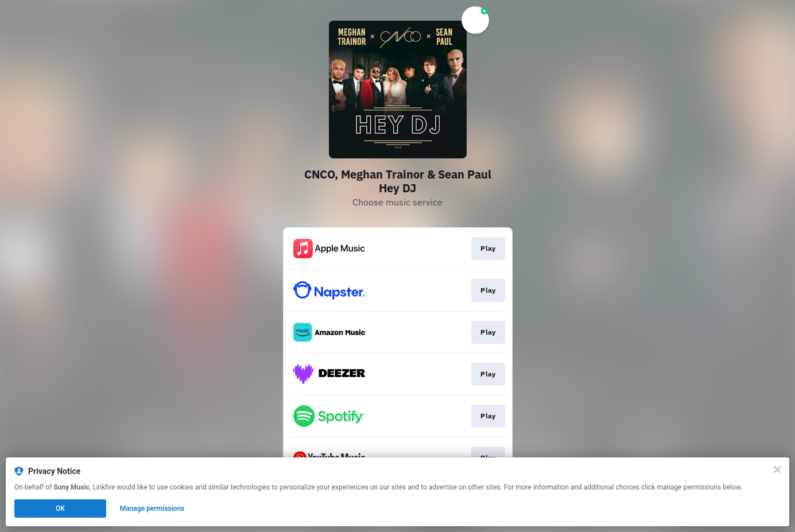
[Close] (777, 469)
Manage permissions (152, 508)
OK (60, 508)
